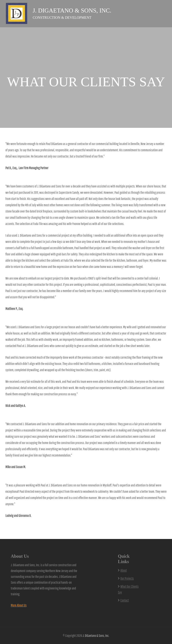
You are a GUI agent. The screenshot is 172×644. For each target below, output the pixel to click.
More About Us (19, 605)
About (124, 570)
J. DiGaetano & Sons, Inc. (72, 11)
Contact (125, 600)
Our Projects (127, 578)
